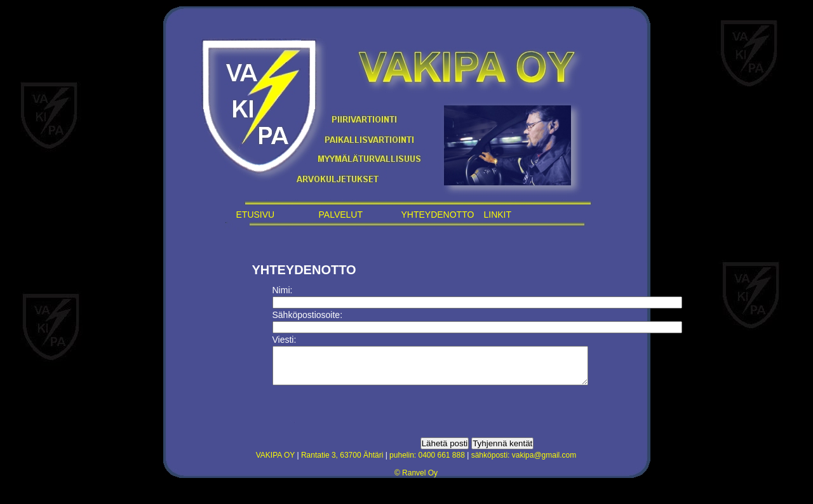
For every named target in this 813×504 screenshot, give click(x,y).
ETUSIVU (256, 215)
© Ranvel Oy (416, 481)
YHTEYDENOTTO (438, 215)
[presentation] (369, 419)
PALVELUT (341, 215)
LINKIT (498, 215)
